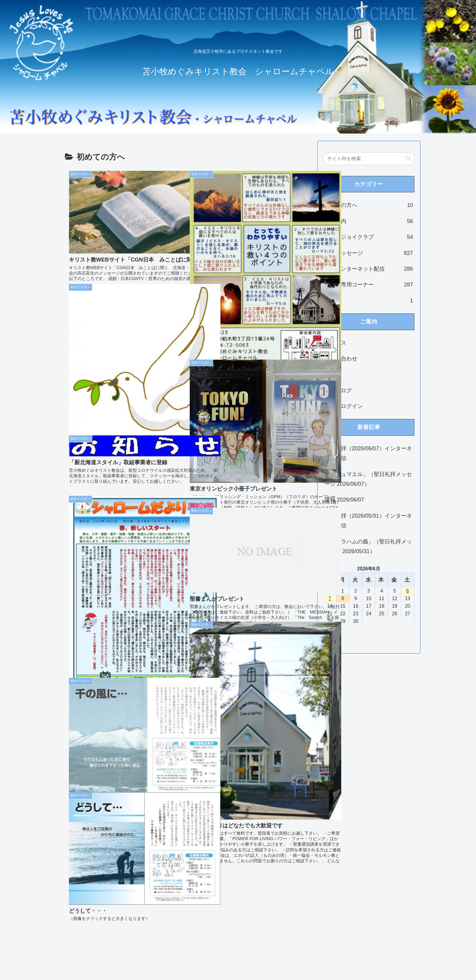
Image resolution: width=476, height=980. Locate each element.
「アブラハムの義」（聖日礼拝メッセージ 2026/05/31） (368, 546)
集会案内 (369, 221)
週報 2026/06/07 (344, 500)
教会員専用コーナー (369, 285)
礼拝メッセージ (369, 253)
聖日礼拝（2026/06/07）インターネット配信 (368, 453)
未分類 (369, 301)
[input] (369, 159)
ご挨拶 (333, 374)
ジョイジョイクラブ (369, 237)
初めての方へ (369, 205)
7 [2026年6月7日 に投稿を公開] (330, 598)
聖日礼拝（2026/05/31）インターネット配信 (368, 521)
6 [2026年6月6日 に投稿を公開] (408, 591)
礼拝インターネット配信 (369, 269)
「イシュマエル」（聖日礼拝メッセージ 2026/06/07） (368, 479)
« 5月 (330, 636)
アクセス (335, 343)
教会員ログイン (344, 406)
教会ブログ (338, 390)
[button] (408, 159)
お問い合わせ (341, 359)
